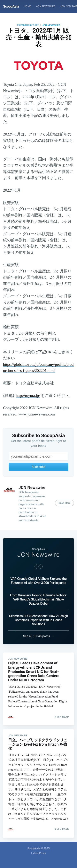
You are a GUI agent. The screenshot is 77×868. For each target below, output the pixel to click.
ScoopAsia (11, 6)
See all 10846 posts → (39, 636)
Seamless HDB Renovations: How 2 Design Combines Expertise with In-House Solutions (38, 620)
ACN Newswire (46, 6)
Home (28, 6)
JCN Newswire (51, 25)
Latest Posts (38, 853)
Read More (64, 503)
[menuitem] (28, 6)
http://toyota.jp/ (28, 396)
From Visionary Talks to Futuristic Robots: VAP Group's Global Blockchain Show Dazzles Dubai (38, 599)
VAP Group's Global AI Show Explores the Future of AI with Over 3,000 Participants (38, 581)
